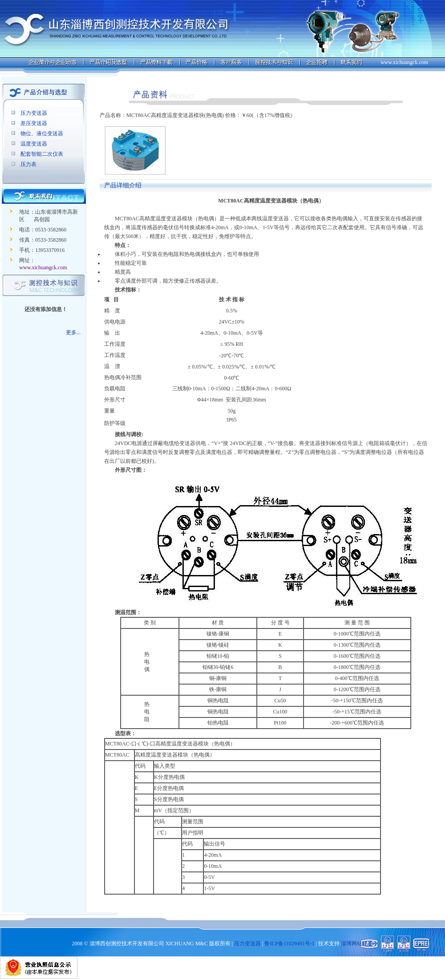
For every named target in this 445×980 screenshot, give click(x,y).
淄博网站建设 (357, 944)
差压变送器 (34, 123)
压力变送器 (34, 113)
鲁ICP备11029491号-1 (289, 944)
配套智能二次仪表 (42, 154)
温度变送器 (34, 144)
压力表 (28, 164)
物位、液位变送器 (42, 134)
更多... (73, 332)
